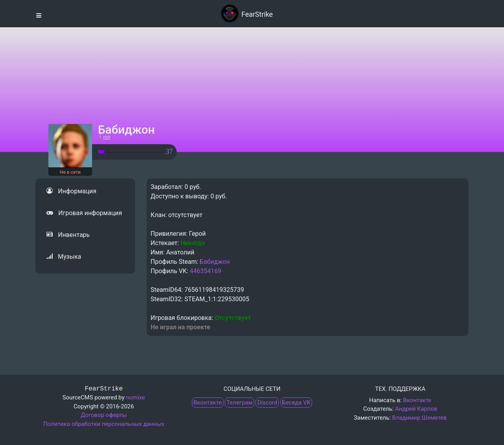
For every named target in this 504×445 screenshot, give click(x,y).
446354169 (205, 271)
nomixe (136, 397)
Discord (267, 403)
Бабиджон (215, 262)
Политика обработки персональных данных (104, 424)
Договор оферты (104, 415)
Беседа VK (296, 403)
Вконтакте (208, 403)
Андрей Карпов (416, 409)
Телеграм (240, 403)
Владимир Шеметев (419, 418)
